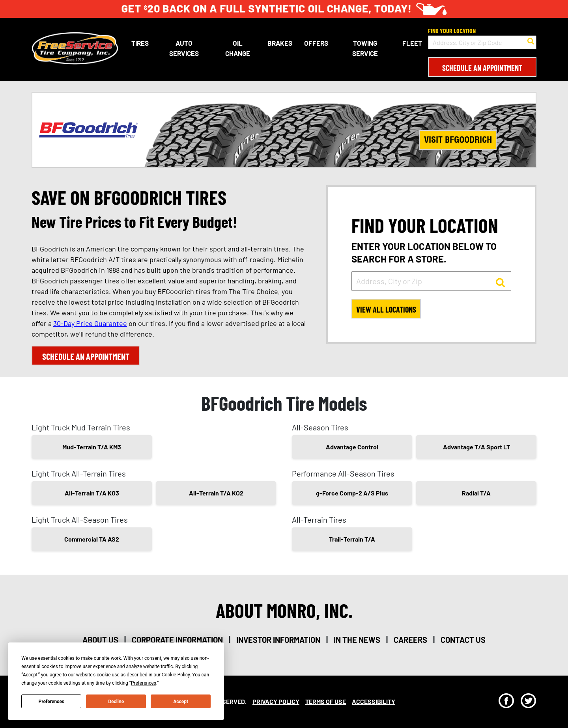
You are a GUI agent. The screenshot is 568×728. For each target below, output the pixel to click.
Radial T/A (476, 493)
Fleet (412, 43)
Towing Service (365, 48)
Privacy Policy (276, 701)
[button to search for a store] (531, 40)
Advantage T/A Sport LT (476, 447)
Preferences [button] (144, 683)
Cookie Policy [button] (176, 675)
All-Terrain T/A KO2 (216, 493)
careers (410, 640)
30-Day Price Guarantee (90, 323)
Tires (140, 43)
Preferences (52, 702)
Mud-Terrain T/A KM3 (92, 447)
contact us (463, 640)
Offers (316, 43)
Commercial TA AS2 (92, 539)
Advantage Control (352, 447)
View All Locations (386, 309)
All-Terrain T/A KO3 (92, 493)
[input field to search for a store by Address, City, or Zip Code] (482, 42)
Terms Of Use (326, 701)
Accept (181, 702)
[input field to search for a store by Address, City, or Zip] (431, 281)
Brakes (280, 43)
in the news (357, 640)
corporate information (177, 640)
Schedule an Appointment (482, 68)
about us (100, 640)
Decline (116, 702)
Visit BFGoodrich (458, 140)
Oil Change (238, 48)
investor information (278, 640)
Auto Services (184, 48)
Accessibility (374, 701)
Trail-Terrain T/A (352, 539)
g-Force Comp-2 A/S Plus (352, 493)
